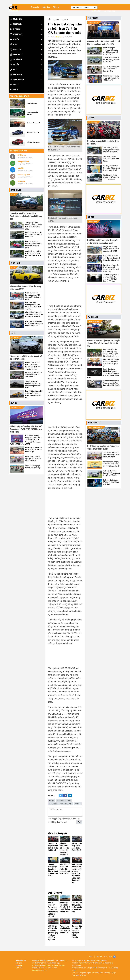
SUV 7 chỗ (53, 804)
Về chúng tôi (21, 960)
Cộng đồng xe (17, 80)
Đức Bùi (21, 168)
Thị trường (16, 24)
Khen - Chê (16, 49)
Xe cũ (14, 44)
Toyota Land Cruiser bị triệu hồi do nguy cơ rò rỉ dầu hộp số (111, 60)
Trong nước (93, 22)
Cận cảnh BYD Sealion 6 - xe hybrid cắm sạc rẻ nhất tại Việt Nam (34, 324)
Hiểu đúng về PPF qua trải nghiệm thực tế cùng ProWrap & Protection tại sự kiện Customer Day (77, 873)
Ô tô (13, 195)
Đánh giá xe (16, 54)
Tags (52, 801)
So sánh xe (16, 60)
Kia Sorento (61, 801)
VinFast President (33, 123)
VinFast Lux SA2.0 (33, 142)
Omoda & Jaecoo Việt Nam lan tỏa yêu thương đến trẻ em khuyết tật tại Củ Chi (104, 343)
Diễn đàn (46, 7)
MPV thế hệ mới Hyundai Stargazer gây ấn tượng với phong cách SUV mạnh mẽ (53, 933)
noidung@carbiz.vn (39, 970)
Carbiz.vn (89, 960)
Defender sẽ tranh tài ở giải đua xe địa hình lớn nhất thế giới (34, 450)
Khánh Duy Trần (24, 175)
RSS (91, 957)
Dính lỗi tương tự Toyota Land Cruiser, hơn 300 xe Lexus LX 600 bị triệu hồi (53, 909)
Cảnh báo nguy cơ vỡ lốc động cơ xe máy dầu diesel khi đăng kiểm (64, 849)
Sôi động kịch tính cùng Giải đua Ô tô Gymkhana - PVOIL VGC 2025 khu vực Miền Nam (26, 429)
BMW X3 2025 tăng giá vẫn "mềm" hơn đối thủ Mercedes (34, 234)
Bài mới (56, 7)
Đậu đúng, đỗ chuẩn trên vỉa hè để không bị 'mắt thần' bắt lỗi (65, 869)
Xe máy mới (16, 34)
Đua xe (14, 85)
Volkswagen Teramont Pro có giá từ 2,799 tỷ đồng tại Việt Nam (65, 907)
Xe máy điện (93, 221)
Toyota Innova (32, 104)
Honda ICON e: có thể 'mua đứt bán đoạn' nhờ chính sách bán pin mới (111, 258)
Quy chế (19, 965)
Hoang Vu (21, 181)
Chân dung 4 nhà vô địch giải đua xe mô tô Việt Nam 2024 (33, 459)
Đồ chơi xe (15, 337)
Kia (69, 801)
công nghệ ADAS (66, 804)
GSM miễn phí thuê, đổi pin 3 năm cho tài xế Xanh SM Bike (77, 907)
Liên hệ (19, 968)
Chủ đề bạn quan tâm (19, 96)
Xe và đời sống (94, 322)
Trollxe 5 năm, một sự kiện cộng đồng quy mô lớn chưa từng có (111, 455)
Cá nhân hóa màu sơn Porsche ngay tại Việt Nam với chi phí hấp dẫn (111, 383)
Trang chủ (35, 7)
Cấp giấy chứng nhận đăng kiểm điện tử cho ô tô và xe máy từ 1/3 (53, 870)
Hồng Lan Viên (23, 162)
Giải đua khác (16, 407)
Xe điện (15, 39)
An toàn (78, 804)
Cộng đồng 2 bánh (95, 427)
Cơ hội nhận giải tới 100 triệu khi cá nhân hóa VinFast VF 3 (34, 374)
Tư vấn (15, 65)
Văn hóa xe (16, 75)
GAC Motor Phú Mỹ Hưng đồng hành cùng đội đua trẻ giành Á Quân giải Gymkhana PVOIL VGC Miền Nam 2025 (26, 440)
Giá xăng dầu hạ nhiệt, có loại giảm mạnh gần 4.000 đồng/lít (77, 932)
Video (14, 90)
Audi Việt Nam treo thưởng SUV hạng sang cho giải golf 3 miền (111, 473)
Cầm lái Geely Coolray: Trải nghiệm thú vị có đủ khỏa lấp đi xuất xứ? (34, 314)
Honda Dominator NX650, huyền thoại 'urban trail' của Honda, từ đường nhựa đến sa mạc (103, 373)
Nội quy (19, 963)
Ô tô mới (15, 29)
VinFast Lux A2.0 (33, 132)
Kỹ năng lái (93, 122)
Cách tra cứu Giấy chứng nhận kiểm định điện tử (77, 847)
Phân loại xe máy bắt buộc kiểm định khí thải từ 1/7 (53, 847)
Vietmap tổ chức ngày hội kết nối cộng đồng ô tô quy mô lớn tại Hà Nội (111, 464)
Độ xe (14, 70)
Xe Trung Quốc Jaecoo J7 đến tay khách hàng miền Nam (111, 482)
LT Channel (22, 155)
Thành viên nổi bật (19, 151)
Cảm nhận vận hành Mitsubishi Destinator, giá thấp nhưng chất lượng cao (26, 216)
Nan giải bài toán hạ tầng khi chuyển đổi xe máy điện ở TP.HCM (111, 249)
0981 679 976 (46, 968)
